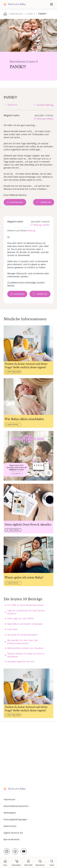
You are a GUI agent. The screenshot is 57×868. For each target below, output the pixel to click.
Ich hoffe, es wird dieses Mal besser (26, 605)
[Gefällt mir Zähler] (44, 202)
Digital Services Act (13, 833)
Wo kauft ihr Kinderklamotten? (23, 635)
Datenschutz (10, 826)
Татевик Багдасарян (50, 49)
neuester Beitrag (45, 105)
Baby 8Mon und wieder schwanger (25, 624)
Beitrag (31, 230)
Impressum (9, 799)
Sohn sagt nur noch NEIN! (20, 618)
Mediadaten (10, 813)
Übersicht (12, 105)
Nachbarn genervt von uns (21, 661)
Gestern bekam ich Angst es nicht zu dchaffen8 (26, 655)
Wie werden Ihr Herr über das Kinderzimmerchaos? (23, 642)
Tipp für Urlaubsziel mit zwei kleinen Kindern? (26, 612)
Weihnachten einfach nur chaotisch (25, 648)
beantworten (17, 202)
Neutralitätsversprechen (16, 806)
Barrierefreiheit (12, 839)
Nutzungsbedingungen (15, 819)
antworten (19, 294)
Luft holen (12, 629)
